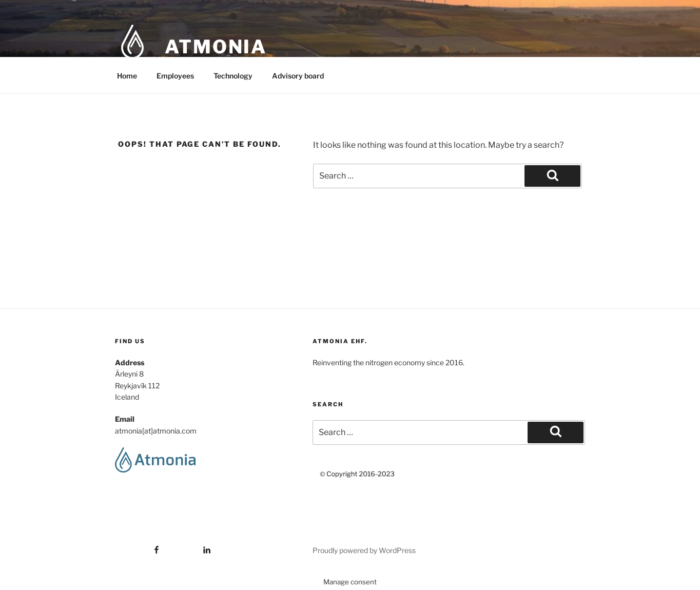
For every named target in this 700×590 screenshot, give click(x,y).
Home (127, 76)
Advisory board (298, 76)
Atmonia (216, 47)
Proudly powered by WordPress (364, 550)
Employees (175, 76)
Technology (233, 76)
